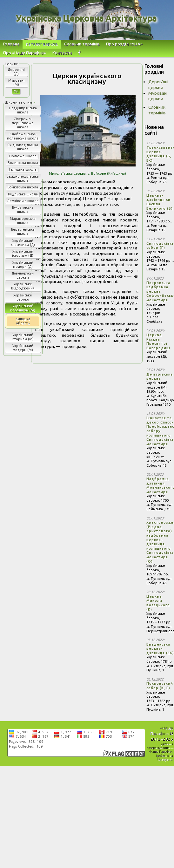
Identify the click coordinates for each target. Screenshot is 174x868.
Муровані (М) (16, 82)
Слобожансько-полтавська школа (23, 136)
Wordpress (165, 759)
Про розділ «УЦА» (124, 44)
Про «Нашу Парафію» (25, 53)
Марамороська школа (23, 221)
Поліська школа (23, 156)
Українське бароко (23, 297)
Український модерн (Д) (23, 264)
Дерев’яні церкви (158, 85)
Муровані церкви (158, 96)
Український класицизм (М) (23, 308)
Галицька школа (23, 169)
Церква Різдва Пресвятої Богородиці (158, 341)
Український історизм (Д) (23, 253)
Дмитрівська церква (160, 376)
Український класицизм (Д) (23, 243)
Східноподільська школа (23, 147)
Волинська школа (23, 163)
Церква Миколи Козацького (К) (158, 603)
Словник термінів (82, 44)
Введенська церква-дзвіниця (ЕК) (160, 649)
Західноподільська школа (23, 178)
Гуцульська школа (23, 194)
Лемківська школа (23, 201)
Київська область (23, 321)
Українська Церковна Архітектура (86, 18)
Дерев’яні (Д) (16, 72)
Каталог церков (42, 44)
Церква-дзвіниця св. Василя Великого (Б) (160, 202)
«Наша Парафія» (161, 731)
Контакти (62, 53)
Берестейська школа (23, 231)
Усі (16, 91)
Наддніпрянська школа (23, 110)
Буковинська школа (23, 210)
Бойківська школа (23, 187)
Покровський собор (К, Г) (160, 686)
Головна (11, 44)
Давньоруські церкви (23, 275)
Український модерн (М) (23, 348)
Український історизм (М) (23, 337)
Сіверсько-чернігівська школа (23, 123)
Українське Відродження (23, 286)
